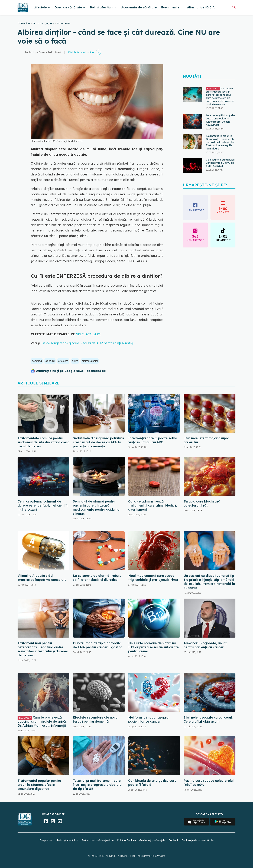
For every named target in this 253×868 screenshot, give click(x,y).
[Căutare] (234, 7)
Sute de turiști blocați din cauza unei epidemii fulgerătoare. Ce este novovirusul (220, 120)
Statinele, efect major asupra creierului (206, 440)
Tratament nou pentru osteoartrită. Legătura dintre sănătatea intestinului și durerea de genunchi (43, 649)
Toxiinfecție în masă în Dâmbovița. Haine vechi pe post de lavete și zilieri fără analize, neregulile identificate (221, 142)
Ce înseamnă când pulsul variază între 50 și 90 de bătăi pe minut (220, 163)
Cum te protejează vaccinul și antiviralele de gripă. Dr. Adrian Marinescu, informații (42, 721)
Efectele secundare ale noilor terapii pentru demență (96, 719)
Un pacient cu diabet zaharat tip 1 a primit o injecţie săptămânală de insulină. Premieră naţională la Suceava (209, 582)
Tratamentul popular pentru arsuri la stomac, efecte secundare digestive (39, 785)
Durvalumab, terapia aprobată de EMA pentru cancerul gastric (98, 645)
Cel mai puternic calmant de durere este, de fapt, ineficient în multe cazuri (43, 505)
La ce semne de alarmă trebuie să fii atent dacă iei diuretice (97, 578)
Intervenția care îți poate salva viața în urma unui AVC (153, 440)
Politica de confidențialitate (98, 840)
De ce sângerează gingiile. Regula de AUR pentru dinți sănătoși (88, 343)
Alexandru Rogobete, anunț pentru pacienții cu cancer (205, 645)
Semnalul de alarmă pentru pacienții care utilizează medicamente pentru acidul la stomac (96, 507)
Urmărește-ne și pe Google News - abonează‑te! (71, 371)
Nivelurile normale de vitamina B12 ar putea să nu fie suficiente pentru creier (153, 647)
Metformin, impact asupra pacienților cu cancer (148, 719)
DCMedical (24, 24)
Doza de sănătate (43, 24)
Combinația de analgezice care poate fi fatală (152, 783)
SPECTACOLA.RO (89, 334)
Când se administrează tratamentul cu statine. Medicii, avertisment (153, 505)
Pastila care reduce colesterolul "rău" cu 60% (209, 783)
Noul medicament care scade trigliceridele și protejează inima (153, 578)
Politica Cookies (126, 840)
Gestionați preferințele (152, 840)
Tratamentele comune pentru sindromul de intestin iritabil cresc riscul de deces (43, 442)
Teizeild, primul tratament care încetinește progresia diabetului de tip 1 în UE (98, 785)
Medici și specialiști (67, 840)
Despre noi (46, 840)
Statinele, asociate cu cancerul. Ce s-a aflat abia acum (208, 719)
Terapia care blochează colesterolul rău (202, 503)
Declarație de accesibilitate (197, 840)
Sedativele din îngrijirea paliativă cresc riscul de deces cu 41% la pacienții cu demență (98, 442)
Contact (173, 840)
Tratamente (63, 24)
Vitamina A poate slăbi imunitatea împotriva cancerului (42, 578)
